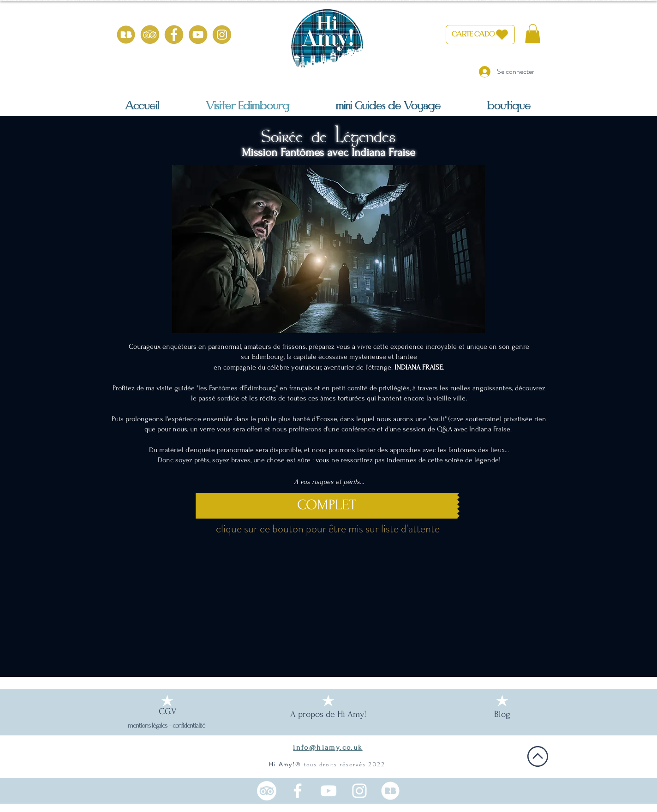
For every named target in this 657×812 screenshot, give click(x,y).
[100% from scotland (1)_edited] (390, 791)
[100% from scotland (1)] (126, 35)
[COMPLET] (326, 506)
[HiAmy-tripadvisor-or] (150, 35)
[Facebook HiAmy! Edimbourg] (298, 791)
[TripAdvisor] (267, 791)
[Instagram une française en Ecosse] (359, 791)
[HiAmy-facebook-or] (174, 35)
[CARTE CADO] (480, 35)
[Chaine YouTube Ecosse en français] (328, 791)
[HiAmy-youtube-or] (198, 35)
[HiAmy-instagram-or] (222, 35)
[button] (533, 34)
